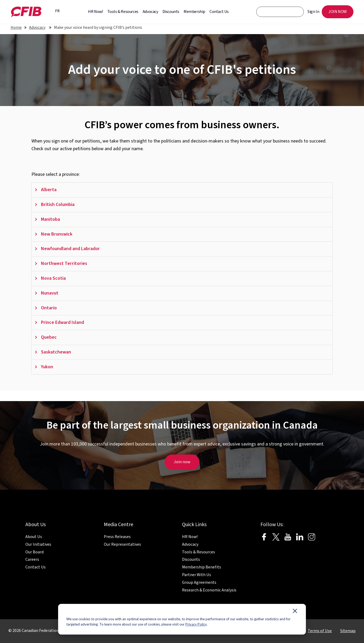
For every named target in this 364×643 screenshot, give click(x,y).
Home (16, 27)
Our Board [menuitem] (34, 552)
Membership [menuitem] (194, 12)
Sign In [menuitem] (313, 12)
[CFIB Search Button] (296, 12)
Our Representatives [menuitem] (122, 544)
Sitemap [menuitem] (348, 631)
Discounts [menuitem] (171, 12)
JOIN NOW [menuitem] (338, 12)
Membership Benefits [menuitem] (202, 567)
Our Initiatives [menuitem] (38, 544)
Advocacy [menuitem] (150, 12)
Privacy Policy (196, 624)
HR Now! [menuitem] (95, 12)
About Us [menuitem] (34, 537)
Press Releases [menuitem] (117, 537)
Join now (182, 462)
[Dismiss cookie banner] (295, 612)
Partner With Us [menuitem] (197, 575)
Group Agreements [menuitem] (199, 582)
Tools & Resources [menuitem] (123, 12)
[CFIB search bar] (280, 12)
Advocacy (37, 27)
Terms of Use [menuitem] (320, 631)
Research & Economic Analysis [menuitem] (209, 590)
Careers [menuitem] (32, 559)
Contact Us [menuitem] (219, 12)
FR (57, 11)
